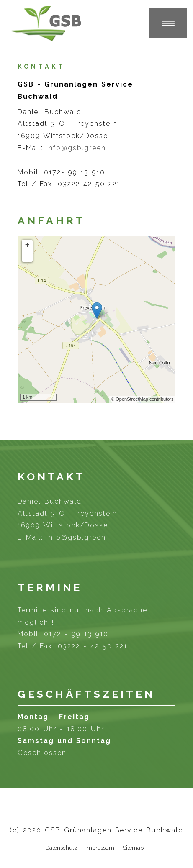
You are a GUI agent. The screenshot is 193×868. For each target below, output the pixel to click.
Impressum (100, 848)
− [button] (27, 256)
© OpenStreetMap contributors (142, 399)
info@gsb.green (76, 148)
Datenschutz (61, 848)
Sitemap (133, 848)
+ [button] (27, 245)
